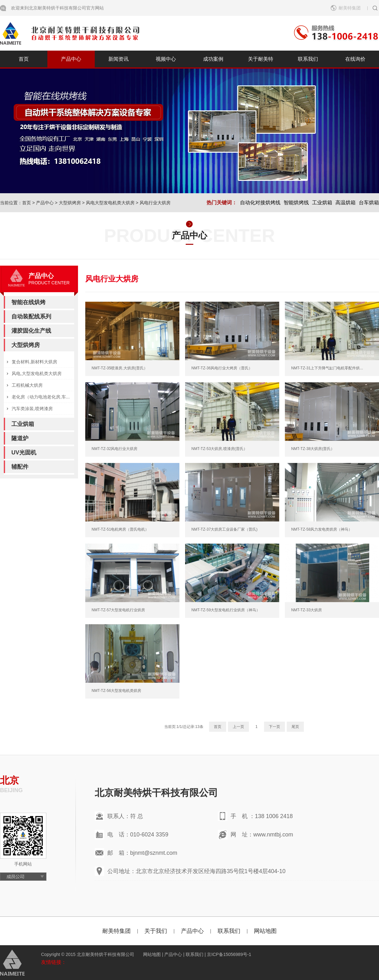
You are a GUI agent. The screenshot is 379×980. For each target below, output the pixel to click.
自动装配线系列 (31, 317)
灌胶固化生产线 (31, 331)
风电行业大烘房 (155, 203)
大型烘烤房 (70, 203)
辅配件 (20, 467)
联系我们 (308, 59)
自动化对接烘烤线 (260, 203)
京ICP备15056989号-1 (229, 954)
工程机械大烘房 (27, 385)
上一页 (238, 727)
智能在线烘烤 (28, 302)
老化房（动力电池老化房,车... (41, 397)
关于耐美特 (261, 59)
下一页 (274, 727)
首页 (24, 59)
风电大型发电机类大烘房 (110, 203)
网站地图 (265, 931)
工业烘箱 (322, 203)
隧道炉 (20, 438)
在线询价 (355, 59)
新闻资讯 (118, 59)
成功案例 (213, 59)
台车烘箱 (369, 203)
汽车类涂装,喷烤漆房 (32, 409)
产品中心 (71, 59)
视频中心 (166, 59)
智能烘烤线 (296, 203)
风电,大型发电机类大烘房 (37, 373)
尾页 (295, 727)
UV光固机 (24, 453)
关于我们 (156, 931)
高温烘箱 (346, 203)
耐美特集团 (350, 8)
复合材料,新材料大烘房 (34, 362)
